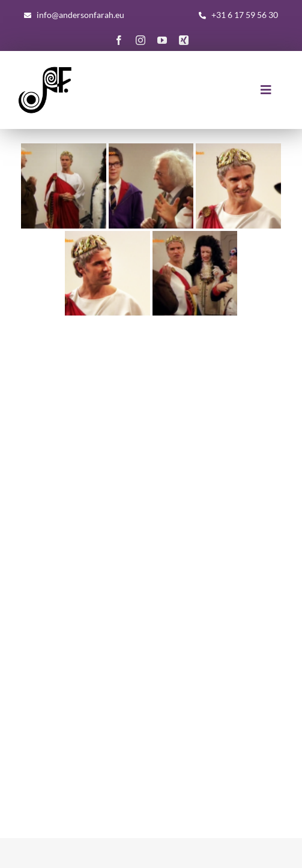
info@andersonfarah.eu (80, 15)
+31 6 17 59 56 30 (245, 15)
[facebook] (119, 40)
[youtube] (162, 40)
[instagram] (140, 40)
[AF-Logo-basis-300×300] (45, 67)
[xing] (184, 40)
